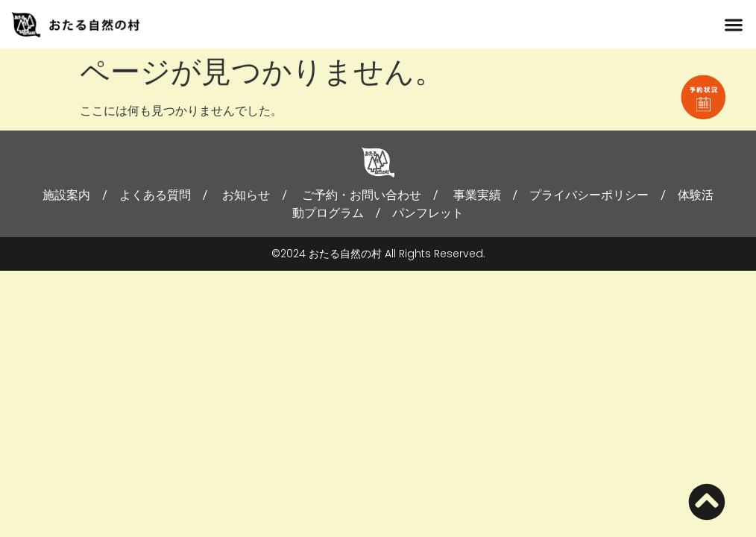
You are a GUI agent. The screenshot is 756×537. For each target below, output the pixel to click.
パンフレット (428, 213)
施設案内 (66, 195)
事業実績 (477, 195)
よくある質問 (155, 195)
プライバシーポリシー (589, 195)
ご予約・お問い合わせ (362, 195)
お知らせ (246, 195)
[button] (734, 24)
